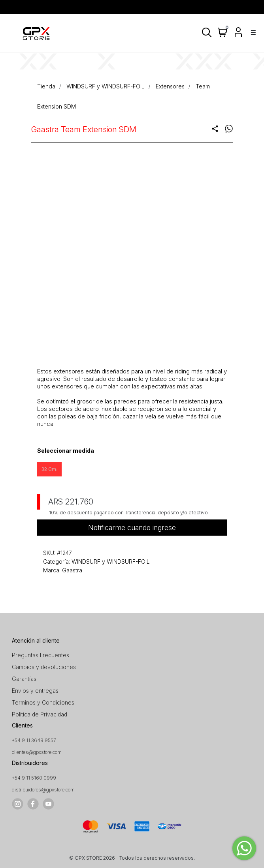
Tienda (46, 86)
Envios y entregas (35, 691)
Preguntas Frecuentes (41, 655)
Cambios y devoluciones (44, 667)
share (215, 129)
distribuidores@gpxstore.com (43, 790)
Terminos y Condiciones (43, 702)
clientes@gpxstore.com (37, 752)
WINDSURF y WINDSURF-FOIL (106, 86)
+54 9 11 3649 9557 (34, 740)
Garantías (24, 679)
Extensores (170, 86)
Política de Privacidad (40, 714)
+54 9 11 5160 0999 (34, 778)
